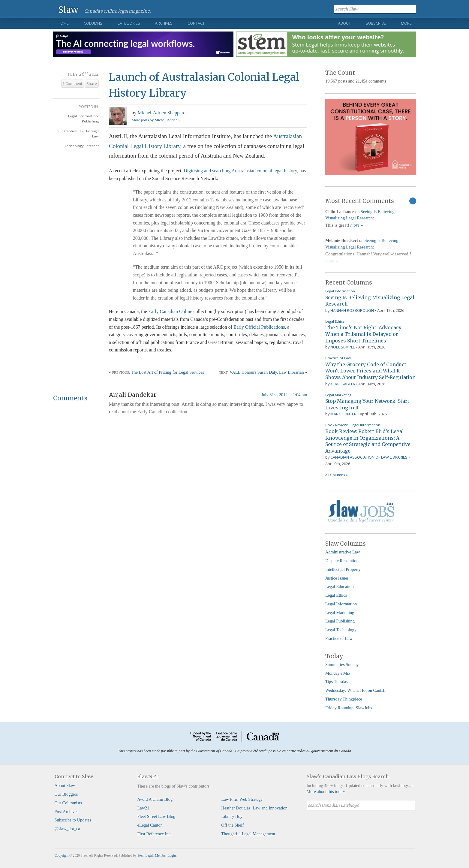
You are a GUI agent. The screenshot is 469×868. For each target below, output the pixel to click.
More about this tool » (326, 791)
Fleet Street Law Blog (156, 816)
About (344, 23)
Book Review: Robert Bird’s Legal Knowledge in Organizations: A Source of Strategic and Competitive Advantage (368, 441)
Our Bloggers (66, 794)
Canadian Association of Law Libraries (369, 457)
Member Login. (166, 855)
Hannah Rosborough (352, 310)
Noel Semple (343, 347)
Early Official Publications (259, 327)
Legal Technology (341, 630)
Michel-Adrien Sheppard (162, 113)
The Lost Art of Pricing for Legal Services (168, 372)
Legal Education (340, 586)
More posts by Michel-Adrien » (156, 120)
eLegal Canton (150, 825)
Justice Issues (337, 578)
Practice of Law (338, 358)
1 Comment (73, 84)
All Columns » (337, 475)
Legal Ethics (335, 321)
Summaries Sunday (342, 665)
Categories (129, 23)
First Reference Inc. (155, 834)
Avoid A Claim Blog (155, 799)
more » (357, 225)
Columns (93, 23)
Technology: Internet (81, 146)
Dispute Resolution (342, 561)
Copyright (62, 855)
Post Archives (67, 812)
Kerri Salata (343, 384)
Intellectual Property (343, 569)
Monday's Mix (338, 673)
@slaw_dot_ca (67, 829)
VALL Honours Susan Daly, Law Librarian (267, 372)
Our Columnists (68, 803)
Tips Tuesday (337, 682)
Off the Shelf (232, 825)
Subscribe (376, 23)
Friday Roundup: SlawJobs (349, 708)
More (406, 23)
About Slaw (65, 785)
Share (92, 84)
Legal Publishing (340, 621)
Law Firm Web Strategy (242, 799)
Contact (196, 23)
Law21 (143, 808)
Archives (164, 23)
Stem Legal (145, 855)
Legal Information (340, 291)
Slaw (68, 9)
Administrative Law (343, 552)
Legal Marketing (338, 395)
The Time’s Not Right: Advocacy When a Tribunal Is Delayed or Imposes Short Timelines (363, 334)
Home (63, 23)
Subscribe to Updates (73, 820)
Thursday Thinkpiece (344, 699)
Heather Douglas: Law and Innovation (254, 808)
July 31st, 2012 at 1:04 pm (284, 395)
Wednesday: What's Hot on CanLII (355, 690)
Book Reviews (337, 425)
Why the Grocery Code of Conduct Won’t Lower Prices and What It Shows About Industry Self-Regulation (370, 371)
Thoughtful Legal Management (248, 834)
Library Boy (232, 816)
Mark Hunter (343, 414)
